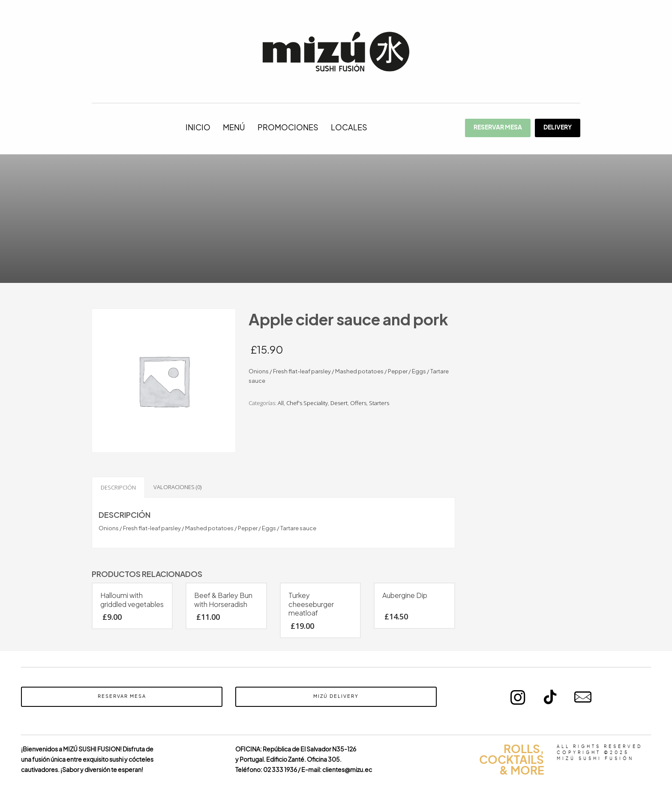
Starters (379, 403)
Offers (358, 403)
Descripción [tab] (118, 487)
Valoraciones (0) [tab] (177, 487)
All (281, 403)
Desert (339, 403)
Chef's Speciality (307, 403)
